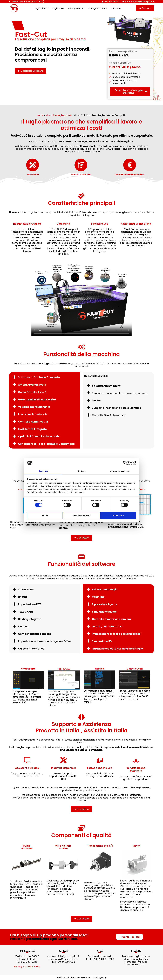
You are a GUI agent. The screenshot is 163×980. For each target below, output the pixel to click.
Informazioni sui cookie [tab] (120, 471)
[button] (45, 377)
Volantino (98, 597)
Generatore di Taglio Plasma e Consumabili (47, 444)
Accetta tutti (118, 515)
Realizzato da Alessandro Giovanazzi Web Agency (82, 978)
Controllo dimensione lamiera (111, 619)
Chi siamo (116, 8)
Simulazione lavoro (104, 612)
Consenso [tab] (43, 471)
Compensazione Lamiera (35, 634)
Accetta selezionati (81, 515)
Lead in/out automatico (108, 626)
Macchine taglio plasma (59, 115)
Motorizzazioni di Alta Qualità (37, 399)
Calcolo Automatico (31, 649)
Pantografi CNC (76, 8)
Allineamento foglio (105, 589)
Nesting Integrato (30, 619)
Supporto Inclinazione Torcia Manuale (116, 408)
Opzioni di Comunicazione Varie (39, 436)
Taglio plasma (41, 8)
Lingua (22, 597)
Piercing (23, 626)
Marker (96, 400)
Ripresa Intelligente (105, 604)
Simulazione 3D (102, 641)
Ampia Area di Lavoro (32, 385)
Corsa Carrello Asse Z (32, 392)
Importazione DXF (30, 604)
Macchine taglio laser (136, 959)
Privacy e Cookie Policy (27, 966)
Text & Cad (25, 612)
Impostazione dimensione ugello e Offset (45, 641)
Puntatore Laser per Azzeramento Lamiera (120, 393)
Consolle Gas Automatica (109, 415)
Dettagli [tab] (81, 471)
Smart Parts (26, 589)
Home (40, 115)
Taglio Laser (58, 8)
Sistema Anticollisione (106, 386)
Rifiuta (45, 515)
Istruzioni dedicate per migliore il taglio (117, 649)
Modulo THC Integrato (32, 429)
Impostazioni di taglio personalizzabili (117, 634)
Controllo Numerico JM (33, 422)
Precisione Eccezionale (33, 414)
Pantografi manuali (97, 8)
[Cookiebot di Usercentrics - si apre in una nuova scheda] (125, 463)
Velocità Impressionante (34, 407)
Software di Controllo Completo (39, 377)
